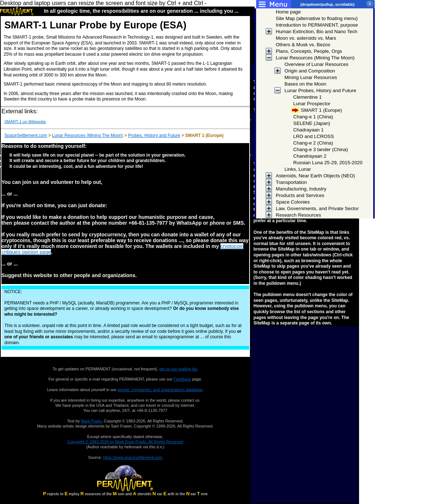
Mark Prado (91, 421)
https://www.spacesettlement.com (133, 457)
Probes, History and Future (154, 135)
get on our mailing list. (178, 369)
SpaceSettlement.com (26, 135)
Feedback (182, 379)
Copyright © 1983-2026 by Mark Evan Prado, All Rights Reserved (125, 442)
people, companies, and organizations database (160, 390)
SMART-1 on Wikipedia (25, 122)
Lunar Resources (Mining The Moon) (87, 135)
